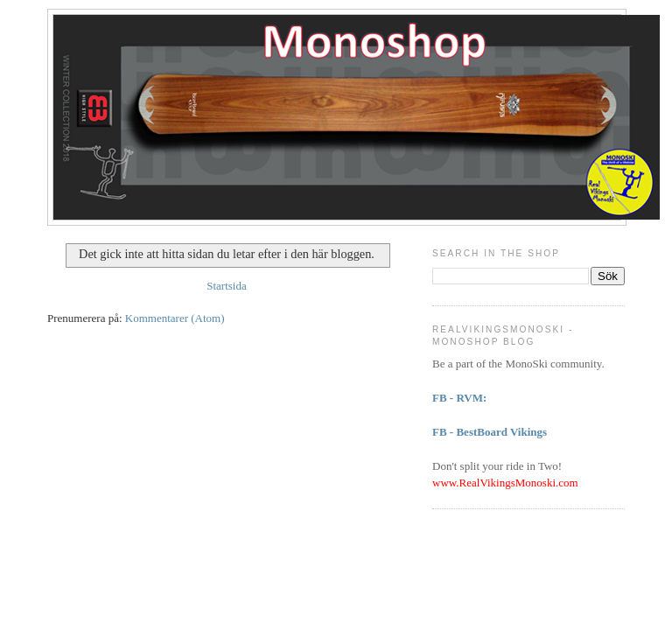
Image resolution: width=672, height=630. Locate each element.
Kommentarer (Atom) (175, 318)
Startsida (227, 286)
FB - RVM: (459, 398)
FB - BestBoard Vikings (490, 432)
